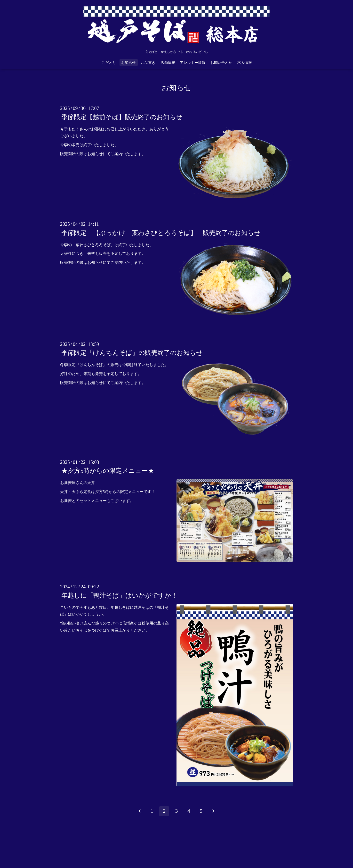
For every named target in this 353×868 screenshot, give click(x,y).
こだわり (109, 63)
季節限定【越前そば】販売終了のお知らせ (122, 117)
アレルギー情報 (193, 63)
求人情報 (245, 63)
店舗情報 (168, 63)
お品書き (148, 63)
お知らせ (128, 63)
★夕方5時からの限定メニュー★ (108, 471)
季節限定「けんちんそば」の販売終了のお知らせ (132, 353)
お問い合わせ (221, 63)
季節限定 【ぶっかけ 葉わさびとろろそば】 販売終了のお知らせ (161, 233)
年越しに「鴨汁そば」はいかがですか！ (119, 595)
